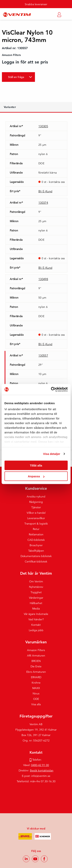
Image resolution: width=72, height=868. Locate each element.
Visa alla (36, 704)
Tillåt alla (36, 465)
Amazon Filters (36, 650)
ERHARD (36, 677)
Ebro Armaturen (36, 672)
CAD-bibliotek (36, 540)
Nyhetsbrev (36, 587)
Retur (36, 529)
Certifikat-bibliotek (36, 562)
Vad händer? (36, 619)
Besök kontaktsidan (42, 770)
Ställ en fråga (16, 77)
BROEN (36, 661)
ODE (36, 699)
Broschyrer (36, 545)
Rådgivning (36, 502)
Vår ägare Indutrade (36, 614)
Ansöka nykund (36, 496)
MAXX (36, 688)
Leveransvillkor (36, 518)
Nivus (36, 693)
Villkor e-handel (36, 513)
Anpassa (36, 476)
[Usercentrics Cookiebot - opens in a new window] (51, 389)
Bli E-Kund (45, 191)
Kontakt (36, 625)
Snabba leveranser (36, 4)
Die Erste (36, 666)
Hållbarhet (36, 603)
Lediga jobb (36, 630)
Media (36, 609)
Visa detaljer (52, 454)
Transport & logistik (36, 524)
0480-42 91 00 (40, 765)
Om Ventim (36, 581)
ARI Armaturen (36, 656)
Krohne (36, 683)
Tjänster (36, 507)
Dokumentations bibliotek (36, 556)
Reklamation (36, 534)
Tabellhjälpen (36, 551)
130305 (43, 126)
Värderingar (36, 598)
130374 (43, 203)
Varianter (10, 107)
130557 (43, 356)
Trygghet (36, 592)
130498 (43, 279)
